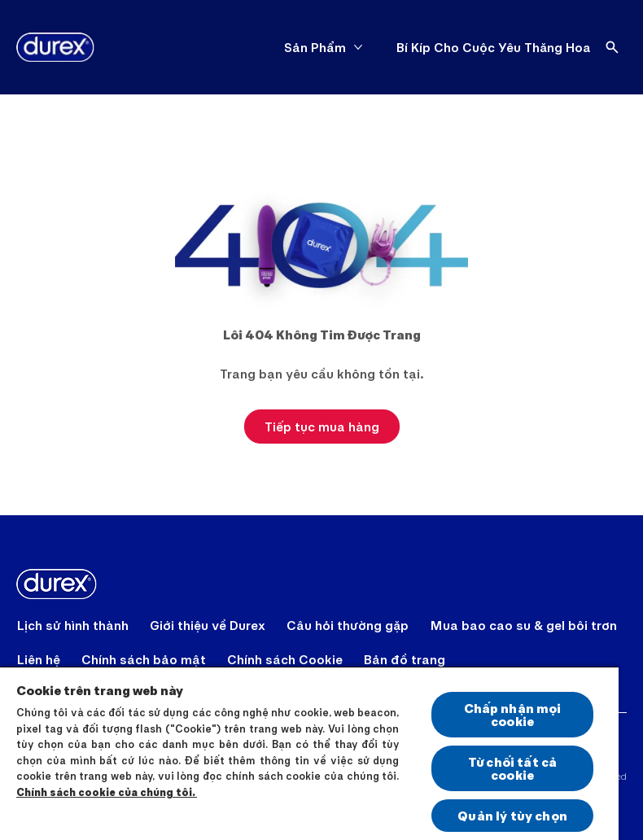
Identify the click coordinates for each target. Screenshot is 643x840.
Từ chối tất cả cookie (512, 768)
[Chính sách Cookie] (285, 659)
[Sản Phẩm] (315, 47)
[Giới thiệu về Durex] (208, 625)
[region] (309, 753)
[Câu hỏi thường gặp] (348, 625)
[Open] (612, 47)
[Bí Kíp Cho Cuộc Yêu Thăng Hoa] (494, 47)
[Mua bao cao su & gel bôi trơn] (523, 625)
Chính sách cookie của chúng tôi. (107, 792)
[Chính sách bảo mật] (144, 659)
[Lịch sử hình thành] (73, 625)
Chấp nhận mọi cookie (513, 714)
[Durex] (55, 47)
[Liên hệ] (39, 659)
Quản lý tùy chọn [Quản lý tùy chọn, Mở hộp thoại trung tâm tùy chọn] (512, 815)
